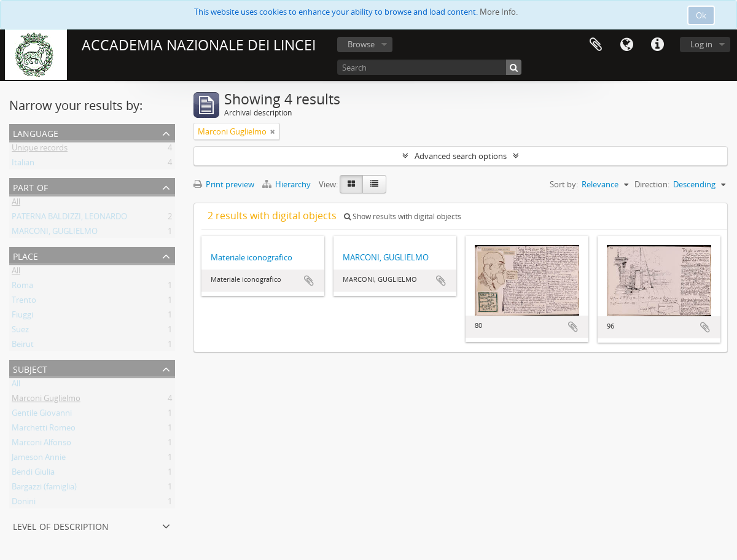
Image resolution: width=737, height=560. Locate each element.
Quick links (657, 45)
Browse (361, 44)
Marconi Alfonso (41, 445)
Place (25, 255)
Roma (22, 287)
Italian (23, 165)
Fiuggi (22, 317)
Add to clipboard (309, 281)
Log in (701, 44)
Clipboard (596, 45)
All (16, 204)
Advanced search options (461, 156)
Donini (24, 504)
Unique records (40, 150)
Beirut (23, 346)
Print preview (224, 184)
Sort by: (564, 184)
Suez (20, 332)
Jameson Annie (39, 459)
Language (626, 45)
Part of (30, 186)
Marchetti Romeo (44, 430)
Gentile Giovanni (42, 415)
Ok (701, 15)
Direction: (652, 184)
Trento (24, 302)
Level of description (61, 525)
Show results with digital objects (403, 216)
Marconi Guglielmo (46, 400)
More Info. (499, 12)
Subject (30, 368)
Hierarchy (287, 184)
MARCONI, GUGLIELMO (55, 233)
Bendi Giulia (33, 474)
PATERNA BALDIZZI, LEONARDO (69, 219)
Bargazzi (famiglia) (44, 489)
